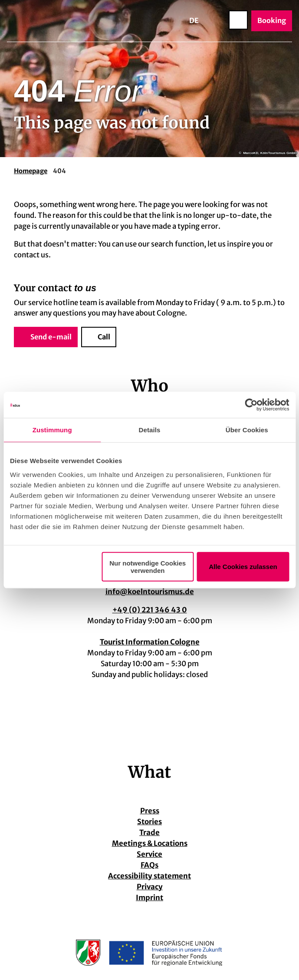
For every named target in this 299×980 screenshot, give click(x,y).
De (194, 20)
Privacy (150, 887)
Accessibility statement (149, 876)
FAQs (149, 865)
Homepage (31, 171)
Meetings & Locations (150, 844)
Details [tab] (150, 430)
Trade (149, 833)
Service (149, 854)
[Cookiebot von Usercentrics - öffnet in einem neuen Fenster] (251, 405)
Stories (149, 822)
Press (150, 811)
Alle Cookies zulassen (243, 567)
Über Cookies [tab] (247, 430)
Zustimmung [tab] (52, 430)
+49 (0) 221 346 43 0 (150, 610)
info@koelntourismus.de (150, 592)
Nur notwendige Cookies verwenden (148, 566)
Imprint (149, 898)
